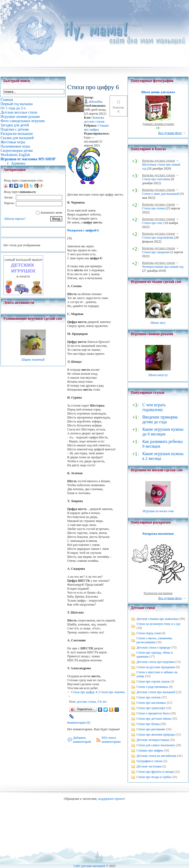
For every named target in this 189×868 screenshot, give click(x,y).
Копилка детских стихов (94, 120)
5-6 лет (102, 702)
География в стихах (149, 761)
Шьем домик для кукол (158, 92)
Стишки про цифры (96, 128)
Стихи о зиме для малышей (161, 194)
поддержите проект (111, 799)
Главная (69, 25)
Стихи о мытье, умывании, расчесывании (154, 640)
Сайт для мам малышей (89, 866)
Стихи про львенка (112, 692)
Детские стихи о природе (153, 647)
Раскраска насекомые (158, 534)
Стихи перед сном (148, 633)
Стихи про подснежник (158, 237)
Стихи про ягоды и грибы (154, 777)
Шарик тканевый (33, 360)
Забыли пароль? (15, 219)
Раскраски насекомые (158, 593)
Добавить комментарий (82, 740)
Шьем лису (158, 323)
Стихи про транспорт (151, 708)
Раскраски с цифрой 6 (83, 230)
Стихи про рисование (151, 729)
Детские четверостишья (152, 740)
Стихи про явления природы (156, 735)
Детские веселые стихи (95, 25)
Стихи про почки (154, 208)
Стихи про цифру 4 (84, 692)
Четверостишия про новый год (163, 267)
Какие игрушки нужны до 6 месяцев (163, 432)
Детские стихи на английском (156, 756)
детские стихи (86, 702)
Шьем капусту (158, 375)
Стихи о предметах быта (153, 713)
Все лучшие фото (170, 133)
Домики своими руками (158, 124)
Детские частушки (149, 766)
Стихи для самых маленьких (156, 745)
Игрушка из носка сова (158, 511)
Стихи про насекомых (151, 703)
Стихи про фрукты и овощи (155, 772)
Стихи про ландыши (156, 252)
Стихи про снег (152, 223)
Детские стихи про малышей (156, 692)
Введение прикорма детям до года (160, 419)
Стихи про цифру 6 (129, 25)
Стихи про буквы (148, 724)
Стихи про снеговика (156, 179)
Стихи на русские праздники (156, 667)
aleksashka (96, 102)
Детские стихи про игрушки (155, 662)
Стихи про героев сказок (153, 681)
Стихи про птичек (148, 697)
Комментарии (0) (79, 723)
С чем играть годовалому (154, 407)
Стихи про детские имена (154, 719)
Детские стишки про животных (157, 619)
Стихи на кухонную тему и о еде (158, 624)
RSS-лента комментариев (111, 740)
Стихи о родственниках (152, 687)
